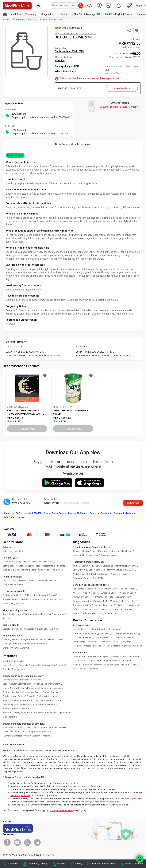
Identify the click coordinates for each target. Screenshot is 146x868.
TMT (134, 566)
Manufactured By (15, 347)
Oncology (55, 692)
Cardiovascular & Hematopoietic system (21, 684)
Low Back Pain (94, 661)
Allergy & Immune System (15, 709)
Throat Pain (126, 661)
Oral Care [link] (38, 562)
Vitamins (31, 20)
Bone (132, 593)
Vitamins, (60, 60)
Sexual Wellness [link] (33, 566)
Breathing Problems (93, 665)
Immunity (78, 597)
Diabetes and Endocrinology (127, 634)
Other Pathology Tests (98, 601)
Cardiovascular (24, 728)
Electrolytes (112, 613)
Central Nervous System (14, 688)
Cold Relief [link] (30, 595)
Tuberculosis (79, 601)
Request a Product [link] (28, 665)
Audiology (137, 646)
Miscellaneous (10, 717)
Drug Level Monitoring (114, 605)
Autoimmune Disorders (121, 609)
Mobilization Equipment (14, 732)
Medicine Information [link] (14, 661)
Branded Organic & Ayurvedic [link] (17, 648)
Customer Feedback (100, 513)
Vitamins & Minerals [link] (33, 614)
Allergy (76, 593)
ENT (112, 637)
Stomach (77, 613)
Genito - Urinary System (14, 696)
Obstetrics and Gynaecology (86, 634)
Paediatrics (114, 629)
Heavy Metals (132, 605)
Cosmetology (79, 642)
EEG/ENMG (78, 570)
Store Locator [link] (44, 665)
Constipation (134, 656)
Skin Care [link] (7, 562)
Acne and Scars (112, 665)
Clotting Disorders (93, 605)
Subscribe (133, 503)
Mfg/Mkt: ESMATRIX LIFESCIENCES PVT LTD (76, 33)
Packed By (81, 347)
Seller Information (66, 71)
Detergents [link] (25, 640)
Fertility (123, 589)
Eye (36, 700)
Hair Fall (77, 665)
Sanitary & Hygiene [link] (22, 562)
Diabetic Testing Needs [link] (14, 629)
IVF (105, 646)
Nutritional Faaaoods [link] (46, 580)
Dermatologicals (10, 705)
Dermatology (102, 637)
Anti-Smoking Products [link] (13, 604)
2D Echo (90, 570)
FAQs (19, 513)
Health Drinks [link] (9, 580)
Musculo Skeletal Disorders (123, 601)
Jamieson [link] (7, 618)
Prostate (109, 597)
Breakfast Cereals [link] (26, 580)
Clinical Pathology (81, 551)
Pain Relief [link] (18, 595)
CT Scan (83, 566)
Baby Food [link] (7, 551)
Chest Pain (78, 656)
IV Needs (63, 728)
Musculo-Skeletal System (39, 688)
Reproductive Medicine (98, 642)
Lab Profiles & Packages (84, 589)
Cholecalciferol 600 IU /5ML (70, 51)
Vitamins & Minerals (13, 700)
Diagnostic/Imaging (41, 736)
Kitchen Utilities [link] (56, 640)
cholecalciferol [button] (15, 155)
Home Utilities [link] (39, 640)
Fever (115, 593)
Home (6, 20)
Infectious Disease (82, 609)
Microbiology (127, 551)
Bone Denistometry (105, 570)
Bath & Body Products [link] (13, 566)
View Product (122, 88)
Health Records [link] (10, 665)
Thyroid (85, 593)
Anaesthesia (9, 728)
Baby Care (19, 551)
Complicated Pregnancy (119, 646)
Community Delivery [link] (37, 864)
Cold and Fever (92, 656)
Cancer (88, 597)
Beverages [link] (42, 644)
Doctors (64, 14)
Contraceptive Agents (13, 692)
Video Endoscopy (119, 574)
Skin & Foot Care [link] (10, 599)
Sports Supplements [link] (12, 614)
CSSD (35, 728)
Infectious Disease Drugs (37, 692)
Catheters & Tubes (48, 728)
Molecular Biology (109, 555)
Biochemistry (79, 555)
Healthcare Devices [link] (52, 599)
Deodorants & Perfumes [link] (54, 566)
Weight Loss (120, 656)
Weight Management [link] (13, 585)
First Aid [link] (7, 595)
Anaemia (106, 593)
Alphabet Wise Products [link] (14, 669)
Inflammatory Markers (94, 613)
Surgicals (45, 732)
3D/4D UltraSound (104, 566)
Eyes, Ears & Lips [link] (11, 570)
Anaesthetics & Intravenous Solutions (38, 705)
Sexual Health (79, 669)
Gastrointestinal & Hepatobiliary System (21, 680)
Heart (100, 589)
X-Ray (91, 566)
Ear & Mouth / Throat (50, 700)
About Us (9, 513)
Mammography (122, 566)
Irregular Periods (111, 661)
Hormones (58, 688)
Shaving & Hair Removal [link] (32, 570)
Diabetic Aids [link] (52, 629)
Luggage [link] (7, 644)
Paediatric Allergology (121, 642)
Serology (115, 551)
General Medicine (82, 629)
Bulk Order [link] (13, 864)
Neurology (89, 637)
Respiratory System (51, 684)
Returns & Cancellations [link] (104, 864)
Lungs (115, 589)
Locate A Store (37, 513)
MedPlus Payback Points (119, 14)
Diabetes (124, 593)
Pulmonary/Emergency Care (16, 736)
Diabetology (107, 634)
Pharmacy (31, 14)
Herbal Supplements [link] (55, 614)
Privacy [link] (79, 864)
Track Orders (59, 513)
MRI (75, 566)
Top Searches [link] (58, 665)
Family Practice (100, 629)
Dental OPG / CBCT (125, 570)
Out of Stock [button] (27, 429)
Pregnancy (120, 597)
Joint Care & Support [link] (46, 595)
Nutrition (28, 700)
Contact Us (23, 517)
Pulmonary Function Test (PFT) (88, 578)
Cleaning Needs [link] (10, 640)
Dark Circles (79, 661)
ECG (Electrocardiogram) (98, 574)
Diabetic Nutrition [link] (35, 629)
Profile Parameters (101, 551)
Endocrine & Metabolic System (41, 696)
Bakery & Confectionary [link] (24, 644)
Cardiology (78, 637)
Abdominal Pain (129, 665)
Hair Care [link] (49, 562)
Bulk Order (9, 517)
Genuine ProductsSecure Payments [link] (119, 107)
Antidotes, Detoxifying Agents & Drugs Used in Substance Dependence (36, 713)
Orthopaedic (33, 732)
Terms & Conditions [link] (134, 864)
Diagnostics (48, 14)
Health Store (13, 14)
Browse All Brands (78, 513)
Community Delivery (124, 513)
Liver (107, 589)
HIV (129, 597)
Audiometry (78, 574)
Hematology (93, 555)
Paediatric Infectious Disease (87, 646)
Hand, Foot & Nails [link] (54, 570)
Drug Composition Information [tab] (73, 144)
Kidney (132, 589)
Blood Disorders (100, 609)
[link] (17, 5)
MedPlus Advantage (87, 14)
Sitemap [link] (61, 864)
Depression (107, 656)
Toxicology (78, 605)
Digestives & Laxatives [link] (30, 599)
